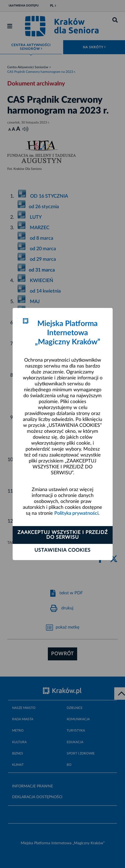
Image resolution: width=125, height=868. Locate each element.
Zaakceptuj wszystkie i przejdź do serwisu (63, 535)
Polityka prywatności (76, 513)
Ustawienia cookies (62, 550)
